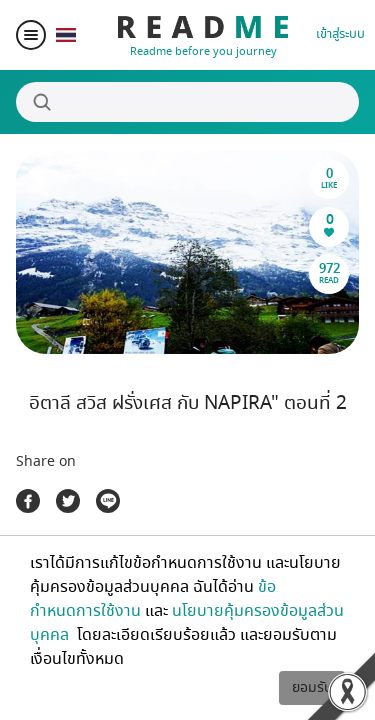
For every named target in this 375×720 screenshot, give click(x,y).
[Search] (187, 102)
